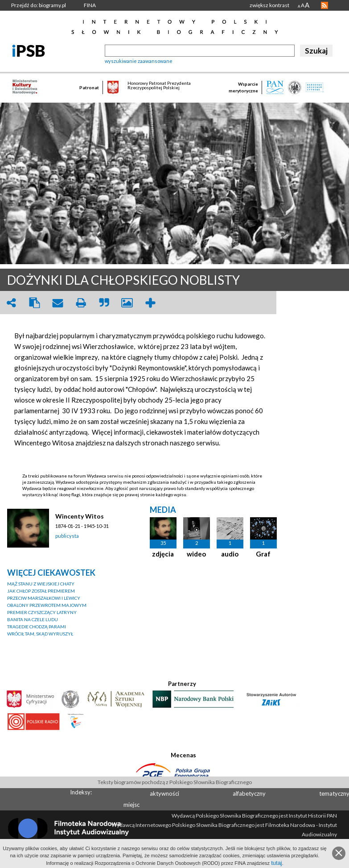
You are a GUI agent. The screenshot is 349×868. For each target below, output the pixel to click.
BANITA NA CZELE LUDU (33, 619)
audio (230, 554)
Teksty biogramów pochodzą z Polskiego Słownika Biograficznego (175, 782)
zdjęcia (163, 554)
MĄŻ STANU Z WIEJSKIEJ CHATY (41, 584)
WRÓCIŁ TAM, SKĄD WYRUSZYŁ (40, 634)
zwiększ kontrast (269, 5)
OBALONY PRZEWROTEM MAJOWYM (47, 605)
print (81, 303)
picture (127, 303)
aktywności (164, 793)
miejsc (131, 805)
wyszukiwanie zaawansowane (139, 61)
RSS (324, 5)
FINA (90, 5)
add (150, 303)
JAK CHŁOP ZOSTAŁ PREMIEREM (41, 591)
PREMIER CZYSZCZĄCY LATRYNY (42, 612)
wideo (196, 554)
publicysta (67, 536)
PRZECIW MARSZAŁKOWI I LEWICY (44, 598)
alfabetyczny (249, 793)
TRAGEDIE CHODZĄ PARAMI (37, 627)
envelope (57, 303)
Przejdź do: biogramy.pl (39, 5)
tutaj (277, 863)
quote (104, 303)
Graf (263, 554)
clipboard (34, 303)
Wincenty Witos (80, 516)
